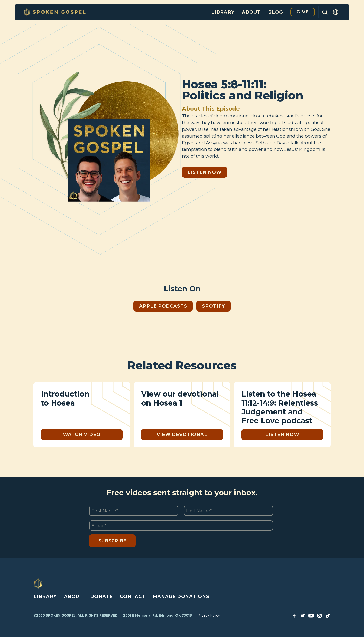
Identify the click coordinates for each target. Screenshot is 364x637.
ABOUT (73, 596)
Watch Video (82, 434)
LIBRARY (45, 596)
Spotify (213, 306)
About (251, 12)
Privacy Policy (209, 615)
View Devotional (182, 434)
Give (303, 12)
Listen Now (205, 172)
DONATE (101, 596)
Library (223, 12)
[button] (336, 12)
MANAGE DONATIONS (181, 596)
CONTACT (133, 596)
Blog (276, 12)
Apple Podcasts (163, 306)
